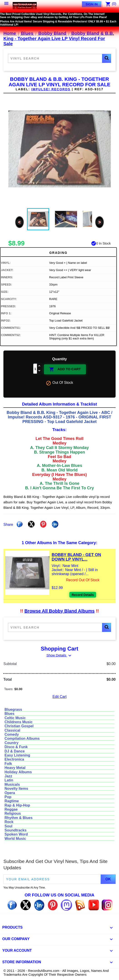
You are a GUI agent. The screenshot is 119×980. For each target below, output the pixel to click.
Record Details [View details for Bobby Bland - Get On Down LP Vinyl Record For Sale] (83, 595)
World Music (15, 839)
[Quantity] (35, 369)
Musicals (12, 784)
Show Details (60, 655)
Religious (13, 813)
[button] (107, 58)
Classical (12, 730)
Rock (9, 822)
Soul (8, 826)
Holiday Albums (18, 772)
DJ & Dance (15, 751)
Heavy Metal (15, 768)
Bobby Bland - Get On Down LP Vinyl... (76, 557)
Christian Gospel (19, 726)
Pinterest (43, 524)
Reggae (11, 809)
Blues (10, 714)
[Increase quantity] (39, 366)
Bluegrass (13, 710)
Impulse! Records (51, 89)
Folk (8, 764)
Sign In (92, 4)
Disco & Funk (16, 747)
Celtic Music (15, 718)
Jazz (8, 776)
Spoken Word (16, 834)
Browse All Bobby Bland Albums (60, 611)
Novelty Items (16, 789)
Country (11, 743)
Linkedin (55, 524)
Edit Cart (59, 697)
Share (19, 524)
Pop (8, 797)
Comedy (12, 734)
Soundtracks (16, 830)
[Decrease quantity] (39, 371)
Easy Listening (17, 755)
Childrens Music (19, 722)
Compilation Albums (22, 739)
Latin (9, 780)
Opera (10, 793)
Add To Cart (65, 369)
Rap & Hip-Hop (17, 805)
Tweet (31, 524)
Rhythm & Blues (19, 818)
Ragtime (12, 801)
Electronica (14, 759)
